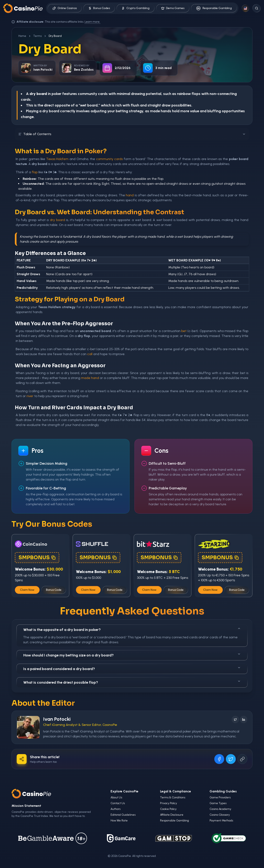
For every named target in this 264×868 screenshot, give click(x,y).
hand (130, 195)
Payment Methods (221, 821)
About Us (116, 797)
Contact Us (118, 803)
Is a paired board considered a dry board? (132, 669)
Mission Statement (26, 806)
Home (22, 36)
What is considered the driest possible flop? (132, 682)
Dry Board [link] (55, 36)
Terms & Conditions (173, 797)
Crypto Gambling (136, 8)
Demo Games (173, 8)
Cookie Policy (168, 809)
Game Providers (220, 797)
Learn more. (92, 22)
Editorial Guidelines (123, 815)
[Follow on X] (235, 719)
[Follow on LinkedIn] (244, 719)
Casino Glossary (220, 815)
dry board (57, 220)
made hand (90, 378)
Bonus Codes (99, 8)
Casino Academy (220, 809)
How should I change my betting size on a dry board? (132, 655)
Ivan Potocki (57, 719)
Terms (37, 36)
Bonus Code (54, 590)
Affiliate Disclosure (172, 815)
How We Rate (119, 821)
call (90, 354)
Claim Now (27, 590)
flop (35, 172)
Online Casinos (65, 8)
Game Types (218, 803)
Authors (115, 809)
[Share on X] (231, 759)
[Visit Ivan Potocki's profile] (28, 727)
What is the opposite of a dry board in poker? (132, 629)
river (30, 396)
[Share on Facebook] (219, 759)
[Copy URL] (242, 759)
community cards (109, 159)
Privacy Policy (169, 803)
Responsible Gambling (214, 8)
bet (184, 331)
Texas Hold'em (57, 159)
